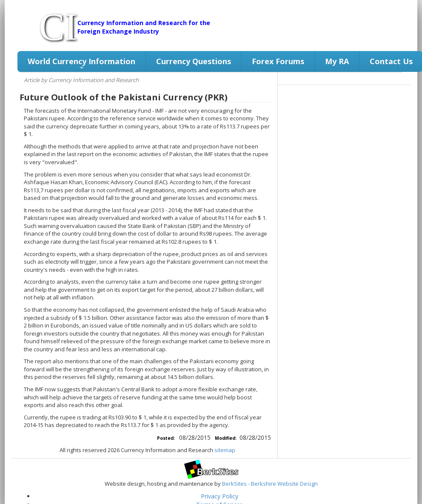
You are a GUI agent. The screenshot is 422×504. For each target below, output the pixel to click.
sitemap (225, 450)
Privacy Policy (220, 496)
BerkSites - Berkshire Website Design (270, 484)
